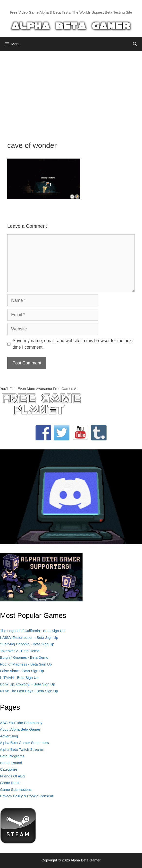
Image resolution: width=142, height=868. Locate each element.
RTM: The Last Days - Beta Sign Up (29, 691)
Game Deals (10, 783)
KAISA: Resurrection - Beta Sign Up (29, 637)
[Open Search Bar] (135, 44)
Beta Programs (12, 756)
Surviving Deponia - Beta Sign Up (27, 644)
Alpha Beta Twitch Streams (22, 749)
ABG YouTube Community (21, 723)
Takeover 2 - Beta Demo (20, 651)
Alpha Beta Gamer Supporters (24, 743)
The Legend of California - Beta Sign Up (32, 631)
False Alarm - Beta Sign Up (22, 671)
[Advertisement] (71, 93)
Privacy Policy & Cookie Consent (26, 796)
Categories (9, 769)
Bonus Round (11, 763)
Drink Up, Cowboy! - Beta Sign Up (28, 684)
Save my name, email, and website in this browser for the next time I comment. (73, 344)
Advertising (9, 736)
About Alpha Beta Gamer (20, 729)
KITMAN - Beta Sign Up (19, 678)
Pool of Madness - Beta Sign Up (26, 664)
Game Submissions (16, 789)
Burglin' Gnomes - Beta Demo (24, 657)
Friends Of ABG (13, 776)
